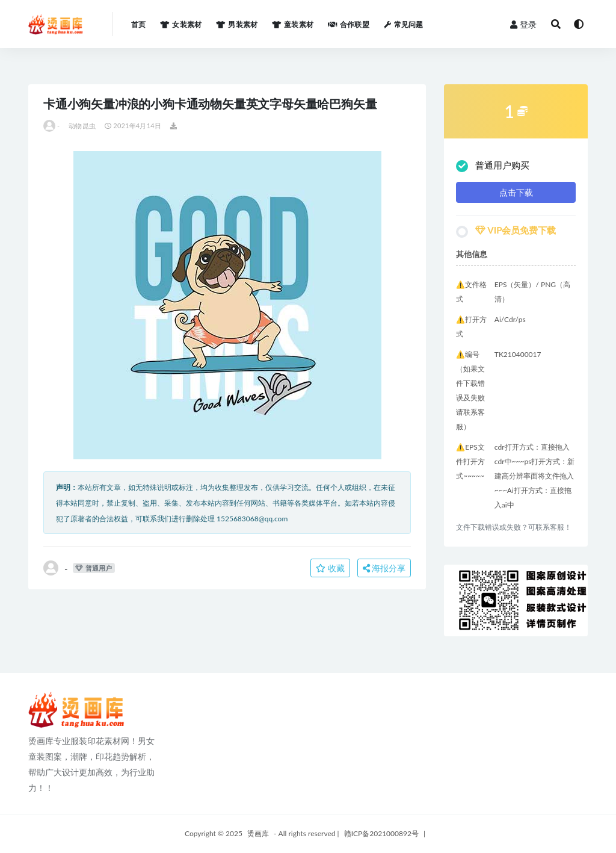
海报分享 (384, 568)
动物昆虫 (82, 126)
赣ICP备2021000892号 (381, 833)
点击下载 (516, 192)
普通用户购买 (493, 166)
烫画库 (258, 833)
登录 (523, 24)
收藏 (330, 568)
